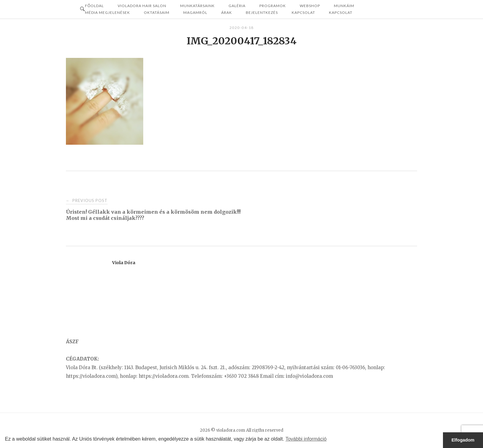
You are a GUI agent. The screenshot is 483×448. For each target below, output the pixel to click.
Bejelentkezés (262, 12)
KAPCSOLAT (341, 12)
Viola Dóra (124, 263)
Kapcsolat (303, 12)
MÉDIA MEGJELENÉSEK (108, 12)
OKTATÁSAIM (157, 12)
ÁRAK (227, 12)
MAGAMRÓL (195, 12)
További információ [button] (306, 439)
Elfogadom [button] (463, 440)
